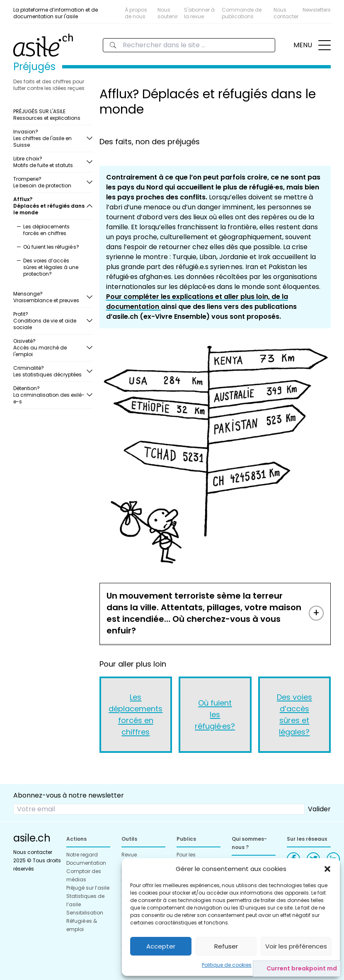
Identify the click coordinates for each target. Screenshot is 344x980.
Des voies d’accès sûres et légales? (294, 714)
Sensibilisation (85, 913)
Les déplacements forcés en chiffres (46, 230)
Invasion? (50, 138)
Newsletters (317, 10)
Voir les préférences (296, 946)
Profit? (50, 321)
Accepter (161, 946)
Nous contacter (286, 13)
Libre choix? (50, 162)
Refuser (226, 946)
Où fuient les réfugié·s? (51, 247)
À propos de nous (136, 13)
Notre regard (82, 855)
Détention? (50, 395)
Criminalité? (50, 371)
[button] (327, 869)
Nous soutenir (168, 13)
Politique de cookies (227, 965)
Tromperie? (50, 182)
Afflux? (50, 206)
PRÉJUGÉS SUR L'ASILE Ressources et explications (47, 115)
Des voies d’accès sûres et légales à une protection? (51, 267)
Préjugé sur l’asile (88, 888)
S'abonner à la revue (199, 13)
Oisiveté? (50, 348)
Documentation (86, 863)
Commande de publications (242, 13)
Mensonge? (50, 297)
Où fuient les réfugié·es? (215, 714)
